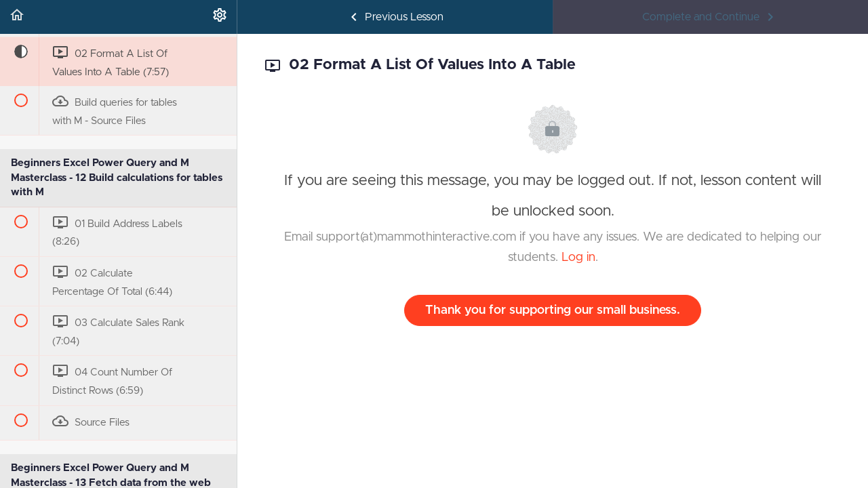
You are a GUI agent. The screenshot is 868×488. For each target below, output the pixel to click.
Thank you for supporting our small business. (553, 310)
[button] (17, 17)
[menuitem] (220, 17)
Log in (578, 258)
